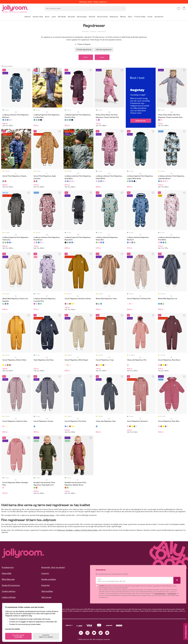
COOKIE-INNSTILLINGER (46, 636)
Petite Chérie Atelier (90, 530)
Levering (45, 574)
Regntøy (93, 31)
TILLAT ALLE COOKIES (19, 636)
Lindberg (77, 530)
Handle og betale (48, 579)
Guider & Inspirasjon (11, 585)
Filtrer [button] (86, 57)
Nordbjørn (70, 530)
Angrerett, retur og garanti (53, 568)
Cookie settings (9, 591)
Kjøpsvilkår (7, 574)
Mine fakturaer (8, 579)
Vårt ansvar (46, 597)
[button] (179, 9)
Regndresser (102, 31)
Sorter (102, 57)
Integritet (45, 585)
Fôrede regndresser (84, 50)
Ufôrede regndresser (104, 50)
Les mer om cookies (13, 628)
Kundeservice (8, 568)
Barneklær (85, 31)
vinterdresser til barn (47, 515)
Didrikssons (61, 530)
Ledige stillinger (9, 597)
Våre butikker (47, 591)
